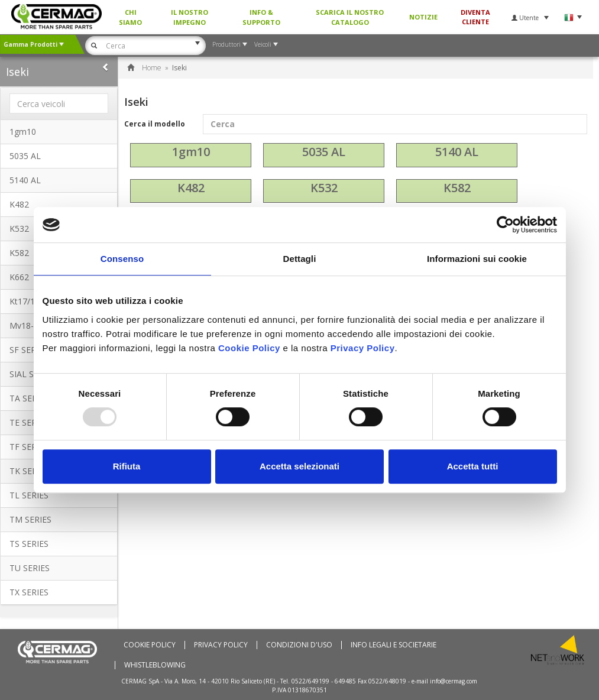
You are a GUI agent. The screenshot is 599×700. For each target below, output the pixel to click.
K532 (324, 188)
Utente (530, 18)
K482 (19, 204)
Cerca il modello (356, 124)
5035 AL (25, 156)
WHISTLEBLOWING (155, 665)
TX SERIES (29, 592)
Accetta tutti (473, 466)
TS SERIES (29, 544)
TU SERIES (30, 568)
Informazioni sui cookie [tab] (477, 259)
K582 (457, 188)
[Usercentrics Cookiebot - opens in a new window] (505, 225)
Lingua (573, 17)
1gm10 (23, 132)
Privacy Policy (221, 645)
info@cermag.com (454, 681)
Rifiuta (127, 466)
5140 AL (25, 180)
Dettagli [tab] (300, 259)
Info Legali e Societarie (394, 645)
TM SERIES (30, 519)
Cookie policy (150, 645)
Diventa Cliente (475, 17)
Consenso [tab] (122, 259)
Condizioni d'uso (299, 645)
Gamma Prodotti (34, 44)
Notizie (423, 17)
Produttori (230, 44)
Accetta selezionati (299, 466)
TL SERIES (29, 495)
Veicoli (266, 44)
